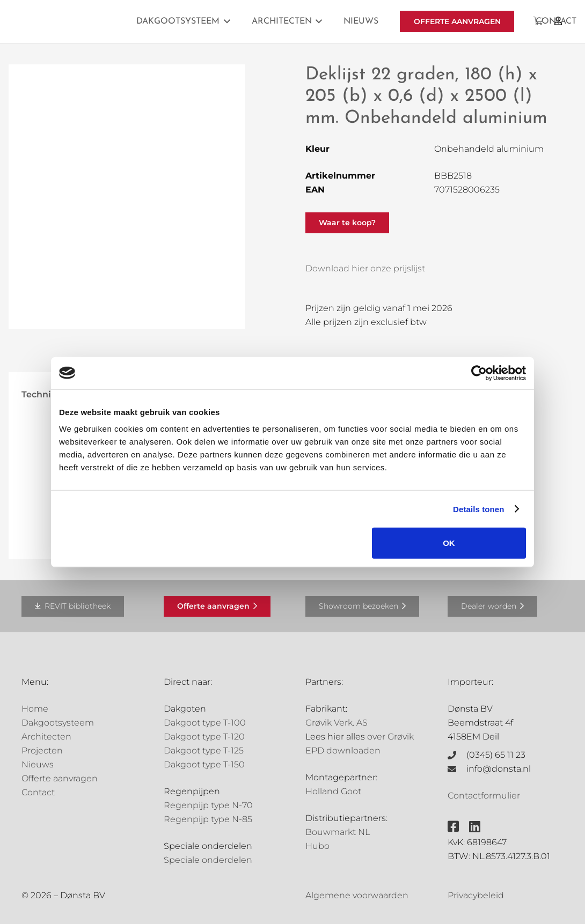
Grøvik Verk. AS (337, 723)
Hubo (317, 846)
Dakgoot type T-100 (205, 723)
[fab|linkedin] (475, 826)
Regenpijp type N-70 (208, 805)
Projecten (42, 751)
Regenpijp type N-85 (208, 819)
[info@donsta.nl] (457, 769)
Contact (38, 792)
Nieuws (38, 764)
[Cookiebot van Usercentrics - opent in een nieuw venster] (479, 373)
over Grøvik (390, 737)
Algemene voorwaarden (357, 895)
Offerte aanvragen (60, 778)
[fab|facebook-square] (453, 826)
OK (449, 543)
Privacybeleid (476, 895)
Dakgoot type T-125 (204, 751)
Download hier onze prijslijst (365, 268)
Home (35, 709)
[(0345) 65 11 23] (457, 755)
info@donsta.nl (499, 769)
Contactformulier (484, 796)
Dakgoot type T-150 (204, 764)
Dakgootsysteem (58, 723)
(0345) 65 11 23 (496, 755)
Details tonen (478, 509)
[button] (225, 21)
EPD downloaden (343, 751)
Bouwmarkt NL (338, 832)
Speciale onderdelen (208, 860)
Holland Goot (333, 791)
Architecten (46, 737)
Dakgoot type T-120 (204, 737)
